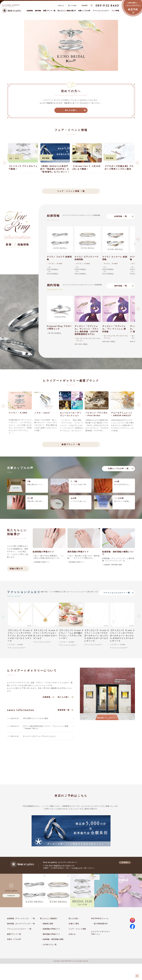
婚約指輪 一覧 (121, 286)
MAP (125, 862)
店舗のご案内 (74, 924)
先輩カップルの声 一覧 (118, 469)
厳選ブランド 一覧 (71, 444)
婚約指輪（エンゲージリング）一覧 (21, 924)
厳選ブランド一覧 (14, 934)
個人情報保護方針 (101, 924)
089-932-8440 (107, 5)
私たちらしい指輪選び (49, 918)
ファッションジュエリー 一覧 (117, 593)
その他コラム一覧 (50, 944)
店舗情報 (85, 6)
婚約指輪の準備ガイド (51, 934)
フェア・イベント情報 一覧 (71, 191)
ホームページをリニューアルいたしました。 (40, 736)
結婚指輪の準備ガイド (51, 929)
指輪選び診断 (48, 924)
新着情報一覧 (64, 710)
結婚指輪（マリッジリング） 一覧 (21, 918)
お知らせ (61, 6)
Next (137, 163)
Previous (5, 163)
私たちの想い (73, 6)
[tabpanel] (71, 45)
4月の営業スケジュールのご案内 (35, 718)
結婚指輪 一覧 (121, 216)
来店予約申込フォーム (100, 918)
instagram (11, 895)
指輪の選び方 (16, 569)
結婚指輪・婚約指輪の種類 (53, 939)
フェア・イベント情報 (77, 929)
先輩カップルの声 (14, 939)
